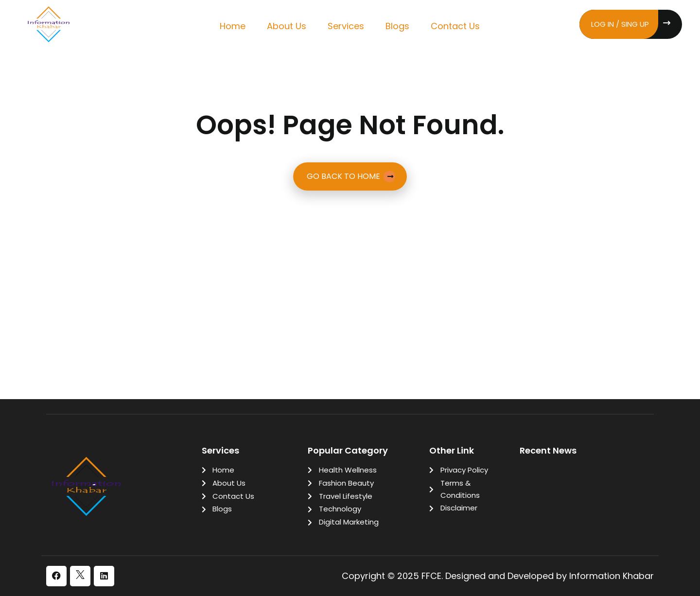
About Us (287, 26)
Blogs (397, 26)
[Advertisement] (350, 268)
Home (233, 26)
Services (346, 26)
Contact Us (455, 26)
